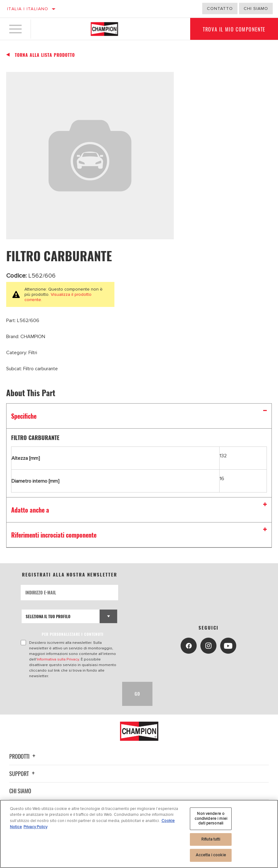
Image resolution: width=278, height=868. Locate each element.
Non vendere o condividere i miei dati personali (211, 818)
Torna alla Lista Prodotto (45, 55)
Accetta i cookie (211, 855)
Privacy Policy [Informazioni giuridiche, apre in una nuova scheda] (35, 827)
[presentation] (68, 694)
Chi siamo (20, 791)
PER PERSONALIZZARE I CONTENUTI (73, 634)
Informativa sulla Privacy (58, 659)
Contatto (220, 8)
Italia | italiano (28, 9)
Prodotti (23, 756)
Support (23, 774)
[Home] (104, 29)
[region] (139, 834)
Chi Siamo (256, 8)
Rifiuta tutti (211, 839)
